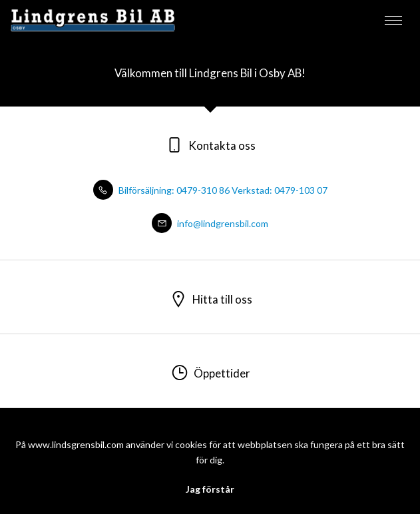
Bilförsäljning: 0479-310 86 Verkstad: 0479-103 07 (210, 190)
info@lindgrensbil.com (210, 223)
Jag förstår (210, 489)
